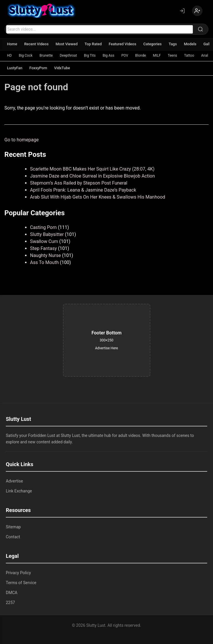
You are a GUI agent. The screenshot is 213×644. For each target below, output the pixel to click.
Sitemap (13, 527)
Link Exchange (19, 491)
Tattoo (189, 55)
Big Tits (90, 55)
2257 (10, 603)
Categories (153, 44)
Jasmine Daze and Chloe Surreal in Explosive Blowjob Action (93, 176)
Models (190, 44)
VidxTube (62, 68)
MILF (157, 55)
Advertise (14, 481)
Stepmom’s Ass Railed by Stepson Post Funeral (79, 183)
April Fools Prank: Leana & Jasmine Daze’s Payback (83, 190)
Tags (173, 44)
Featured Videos (123, 44)
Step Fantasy (43, 248)
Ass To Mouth (44, 262)
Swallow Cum (44, 241)
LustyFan (15, 68)
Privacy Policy (18, 573)
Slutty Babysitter (47, 234)
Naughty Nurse (45, 255)
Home (12, 44)
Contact (13, 537)
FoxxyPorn (38, 68)
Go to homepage (22, 140)
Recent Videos (36, 44)
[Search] (200, 29)
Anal (205, 55)
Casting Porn (43, 227)
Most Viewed (67, 44)
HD (9, 55)
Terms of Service (21, 583)
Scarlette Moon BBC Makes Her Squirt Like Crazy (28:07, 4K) (92, 169)
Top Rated (93, 44)
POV (125, 55)
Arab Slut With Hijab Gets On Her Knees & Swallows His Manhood (98, 197)
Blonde (141, 55)
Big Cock (25, 55)
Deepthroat (68, 55)
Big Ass (108, 55)
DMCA (12, 593)
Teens (172, 55)
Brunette (46, 55)
